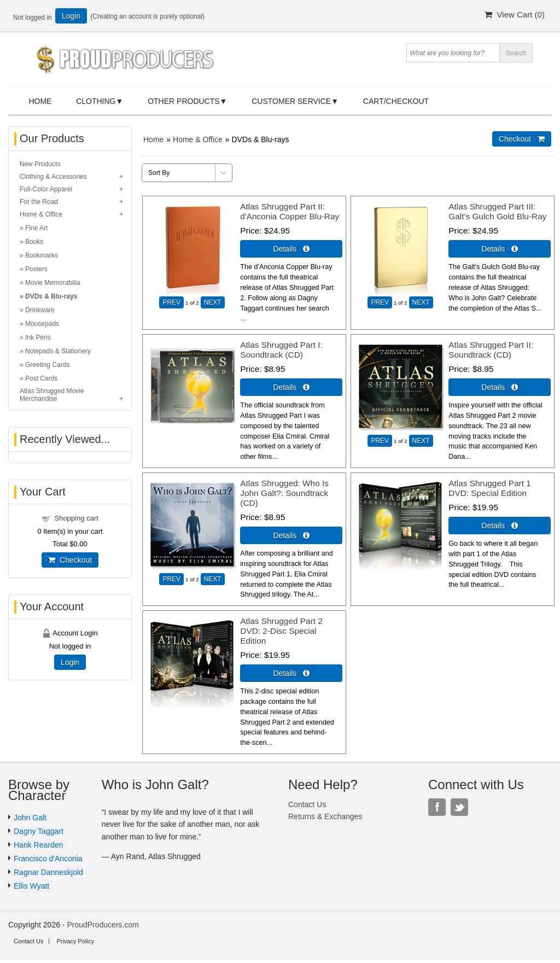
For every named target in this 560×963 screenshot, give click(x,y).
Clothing (96, 101)
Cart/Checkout (396, 101)
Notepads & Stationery (58, 351)
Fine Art (36, 228)
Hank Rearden (38, 845)
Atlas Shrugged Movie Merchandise (52, 395)
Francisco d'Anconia (48, 859)
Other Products (183, 101)
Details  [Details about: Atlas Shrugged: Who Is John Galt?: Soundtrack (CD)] (291, 535)
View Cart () (515, 14)
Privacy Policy (75, 941)
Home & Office (198, 139)
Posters (36, 269)
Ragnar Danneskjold (48, 872)
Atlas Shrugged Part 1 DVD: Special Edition (490, 488)
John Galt (30, 818)
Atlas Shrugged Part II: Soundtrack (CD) (491, 350)
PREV (171, 302)
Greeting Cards (47, 365)
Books (34, 242)
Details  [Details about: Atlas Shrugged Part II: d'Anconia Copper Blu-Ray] (291, 249)
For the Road (39, 202)
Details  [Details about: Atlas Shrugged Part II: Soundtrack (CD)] (500, 387)
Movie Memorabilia (53, 283)
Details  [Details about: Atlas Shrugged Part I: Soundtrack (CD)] (291, 387)
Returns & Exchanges (325, 816)
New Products (40, 164)
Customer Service (291, 101)
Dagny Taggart (39, 831)
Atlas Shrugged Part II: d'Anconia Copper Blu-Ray (290, 211)
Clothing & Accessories (53, 177)
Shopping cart (76, 518)
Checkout (70, 560)
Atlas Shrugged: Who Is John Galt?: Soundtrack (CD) (284, 493)
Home (40, 101)
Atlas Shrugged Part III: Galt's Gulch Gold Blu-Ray (497, 211)
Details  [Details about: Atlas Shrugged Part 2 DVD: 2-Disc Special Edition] (291, 673)
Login (71, 16)
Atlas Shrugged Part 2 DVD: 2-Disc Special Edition (281, 631)
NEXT (213, 302)
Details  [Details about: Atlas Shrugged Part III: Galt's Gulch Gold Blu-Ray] (500, 249)
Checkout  (522, 139)
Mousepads (42, 324)
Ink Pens (38, 337)
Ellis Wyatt (31, 886)
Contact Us (307, 804)
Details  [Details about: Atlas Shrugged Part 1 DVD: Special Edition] (500, 526)
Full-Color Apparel (46, 189)
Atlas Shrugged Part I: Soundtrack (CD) (281, 350)
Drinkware (40, 310)
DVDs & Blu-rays (51, 296)
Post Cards (41, 378)
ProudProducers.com (103, 925)
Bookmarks (42, 255)
